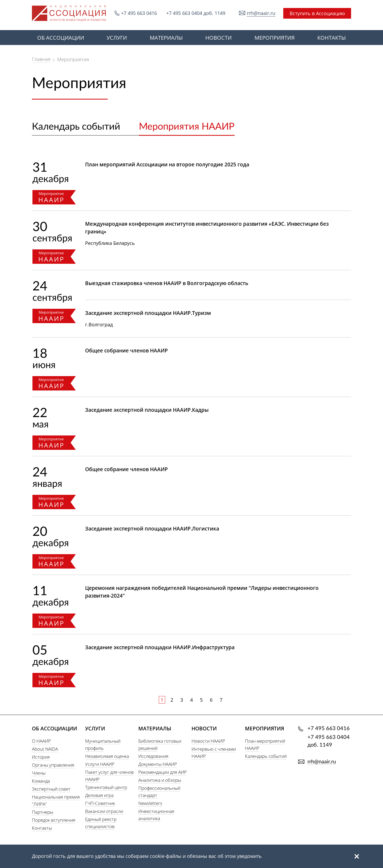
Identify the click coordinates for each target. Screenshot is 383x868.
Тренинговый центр (106, 787)
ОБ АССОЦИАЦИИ (61, 38)
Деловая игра (99, 795)
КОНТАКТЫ (332, 38)
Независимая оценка (107, 756)
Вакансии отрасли (104, 811)
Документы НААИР (158, 764)
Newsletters (150, 803)
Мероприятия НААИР (187, 127)
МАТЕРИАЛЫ (166, 38)
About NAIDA (45, 749)
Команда (41, 781)
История (41, 757)
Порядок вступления (54, 820)
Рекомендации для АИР (163, 772)
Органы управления (53, 765)
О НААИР (41, 741)
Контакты (42, 828)
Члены (39, 773)
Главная (41, 59)
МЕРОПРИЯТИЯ (275, 38)
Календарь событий (76, 127)
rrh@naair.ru (261, 13)
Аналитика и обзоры (160, 780)
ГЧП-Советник (100, 803)
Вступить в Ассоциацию (317, 13)
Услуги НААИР (100, 764)
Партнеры (43, 812)
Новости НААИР (208, 741)
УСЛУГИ (117, 38)
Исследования (153, 756)
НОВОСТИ (218, 38)
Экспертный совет (51, 789)
